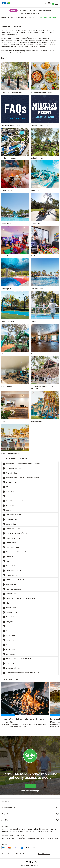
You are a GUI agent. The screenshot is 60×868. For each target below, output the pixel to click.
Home (4, 17)
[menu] (57, 4)
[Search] (45, 4)
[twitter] (27, 862)
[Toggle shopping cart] (53, 4)
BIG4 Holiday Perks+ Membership (14, 835)
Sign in (38, 791)
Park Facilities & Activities (49, 17)
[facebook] (24, 862)
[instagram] (36, 862)
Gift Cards (5, 826)
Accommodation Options (17, 17)
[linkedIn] (33, 862)
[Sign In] (49, 4)
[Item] (30, 802)
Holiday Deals (33, 17)
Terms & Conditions (44, 854)
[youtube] (30, 862)
